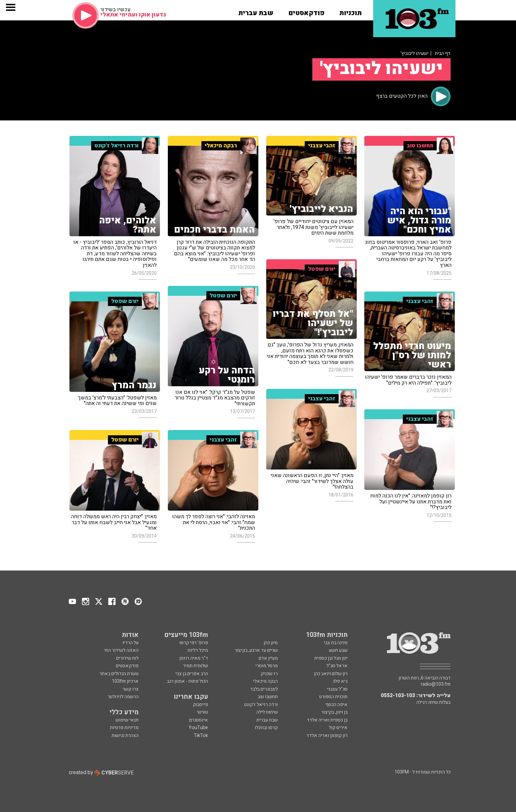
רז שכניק (269, 674)
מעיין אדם (268, 658)
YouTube (198, 728)
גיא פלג (340, 681)
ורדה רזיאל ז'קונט (261, 705)
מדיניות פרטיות (124, 728)
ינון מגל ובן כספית (331, 658)
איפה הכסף (336, 705)
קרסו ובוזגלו (266, 728)
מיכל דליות (198, 650)
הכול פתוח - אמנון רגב (187, 681)
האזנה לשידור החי (121, 650)
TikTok (201, 736)
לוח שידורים (127, 658)
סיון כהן (271, 643)
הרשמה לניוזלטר (123, 697)
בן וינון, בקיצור (334, 712)
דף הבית (443, 53)
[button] (350, 11)
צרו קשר (130, 689)
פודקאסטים (127, 666)
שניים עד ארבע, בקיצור (256, 650)
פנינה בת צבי (336, 643)
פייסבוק (200, 705)
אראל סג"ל (337, 666)
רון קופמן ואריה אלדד (327, 736)
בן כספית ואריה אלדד (327, 720)
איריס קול (338, 728)
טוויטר (202, 712)
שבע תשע (338, 650)
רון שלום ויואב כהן (331, 674)
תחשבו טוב (268, 697)
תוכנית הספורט (333, 697)
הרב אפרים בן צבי (192, 674)
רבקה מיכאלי (265, 681)
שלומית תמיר (195, 666)
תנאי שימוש (127, 720)
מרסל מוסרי (267, 666)
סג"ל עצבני (337, 689)
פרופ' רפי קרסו (194, 643)
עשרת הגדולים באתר (118, 674)
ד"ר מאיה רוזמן (194, 658)
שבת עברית (267, 720)
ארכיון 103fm (125, 681)
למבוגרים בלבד (264, 689)
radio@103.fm (436, 684)
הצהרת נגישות (125, 736)
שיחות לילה (267, 712)
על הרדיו (130, 643)
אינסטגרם (199, 720)
